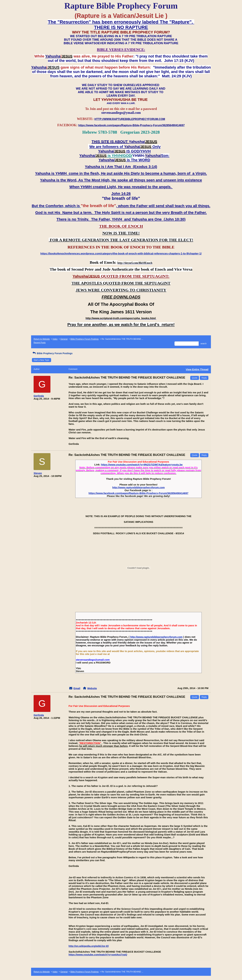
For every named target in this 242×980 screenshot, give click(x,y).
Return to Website (42, 339)
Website (92, 688)
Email (77, 688)
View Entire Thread (197, 369)
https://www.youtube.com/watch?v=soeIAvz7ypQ (98, 955)
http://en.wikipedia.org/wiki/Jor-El (89, 946)
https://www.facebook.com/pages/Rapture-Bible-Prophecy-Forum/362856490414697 (138, 493)
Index (55, 339)
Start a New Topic (42, 360)
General (64, 339)
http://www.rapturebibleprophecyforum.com (138, 487)
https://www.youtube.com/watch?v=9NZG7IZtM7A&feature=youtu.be (142, 465)
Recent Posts (40, 343)
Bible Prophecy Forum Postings (85, 339)
